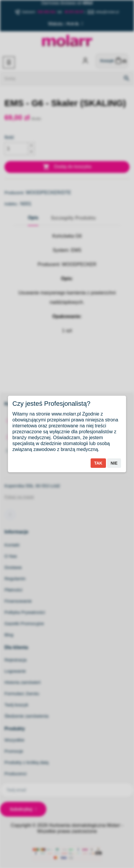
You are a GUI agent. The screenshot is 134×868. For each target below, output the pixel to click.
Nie (114, 463)
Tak (98, 463)
